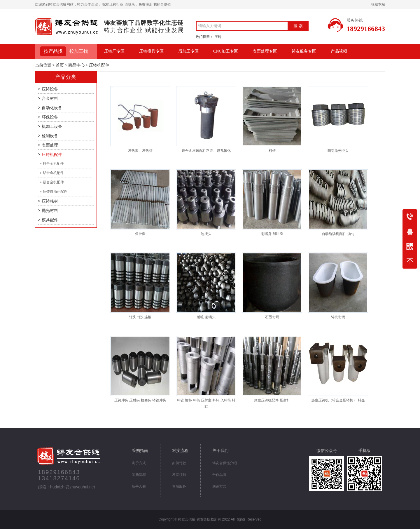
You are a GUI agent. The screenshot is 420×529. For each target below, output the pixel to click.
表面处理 (50, 145)
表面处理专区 (265, 51)
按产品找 (53, 51)
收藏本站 (378, 4)
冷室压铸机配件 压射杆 (272, 400)
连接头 (206, 234)
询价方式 (139, 463)
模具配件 (50, 220)
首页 (60, 65)
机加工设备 (52, 127)
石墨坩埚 (272, 317)
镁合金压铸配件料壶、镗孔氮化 (206, 151)
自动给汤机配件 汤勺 (338, 234)
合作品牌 (219, 475)
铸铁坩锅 (338, 317)
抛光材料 (50, 211)
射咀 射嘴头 (206, 317)
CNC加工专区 (226, 51)
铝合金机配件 (53, 173)
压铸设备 (50, 89)
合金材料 (50, 99)
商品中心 (76, 65)
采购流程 (139, 475)
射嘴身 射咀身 (272, 234)
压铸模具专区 (151, 51)
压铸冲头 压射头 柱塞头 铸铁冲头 (140, 400)
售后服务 (179, 486)
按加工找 (79, 51)
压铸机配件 (52, 155)
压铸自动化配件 (55, 192)
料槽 (272, 151)
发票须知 (179, 475)
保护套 (140, 234)
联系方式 (219, 486)
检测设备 (50, 136)
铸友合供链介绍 (225, 463)
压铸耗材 (50, 201)
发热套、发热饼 (140, 151)
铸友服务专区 (304, 51)
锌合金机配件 (53, 163)
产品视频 (339, 51)
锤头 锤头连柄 (140, 317)
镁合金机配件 (53, 182)
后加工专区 (188, 51)
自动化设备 (52, 108)
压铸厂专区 (114, 51)
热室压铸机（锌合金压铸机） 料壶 (338, 400)
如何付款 (179, 463)
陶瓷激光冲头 (338, 151)
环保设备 (50, 117)
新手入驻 (139, 486)
